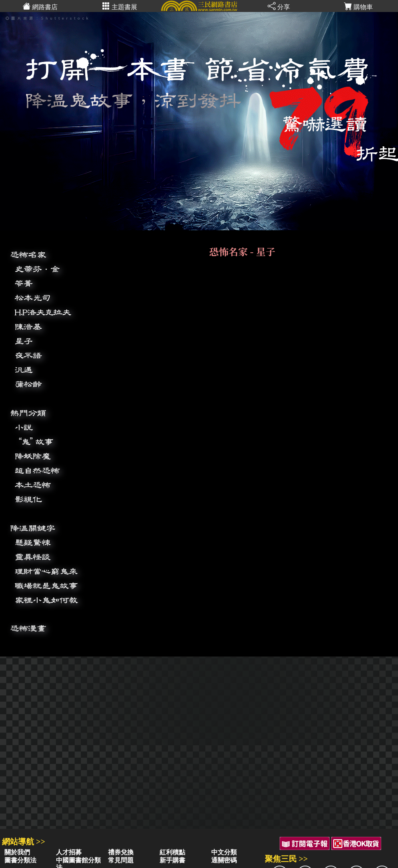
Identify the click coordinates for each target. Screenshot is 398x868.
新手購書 (172, 860)
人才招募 (69, 852)
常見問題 (121, 860)
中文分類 (224, 852)
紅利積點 (172, 852)
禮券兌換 (121, 852)
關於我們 (17, 852)
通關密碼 (224, 860)
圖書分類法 (20, 860)
